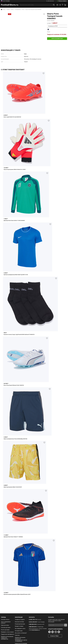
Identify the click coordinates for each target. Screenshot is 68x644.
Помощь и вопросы (62, 1)
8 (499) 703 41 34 (33, 620)
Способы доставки (6, 628)
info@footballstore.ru (36, 630)
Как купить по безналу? (21, 633)
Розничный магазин (20, 624)
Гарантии (17, 635)
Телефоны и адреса (20, 620)
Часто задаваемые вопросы (6, 622)
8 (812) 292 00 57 (33, 622)
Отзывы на (56, 636)
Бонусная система (19, 622)
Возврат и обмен (19, 626)
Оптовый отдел (19, 631)
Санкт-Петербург (5, 1)
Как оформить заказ (20, 628)
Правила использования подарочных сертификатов (7, 638)
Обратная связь (5, 625)
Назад (3, 10)
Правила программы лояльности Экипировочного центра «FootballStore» (21, 639)
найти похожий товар (57, 39)
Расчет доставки (5, 630)
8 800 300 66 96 (33, 627)
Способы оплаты (5, 620)
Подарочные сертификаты (8, 634)
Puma (25, 54)
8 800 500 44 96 (50, 1)
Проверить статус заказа (7, 632)
